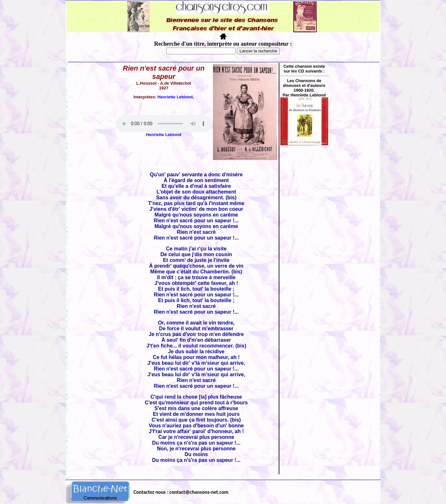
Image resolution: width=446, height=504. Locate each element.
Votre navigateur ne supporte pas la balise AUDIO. (164, 124)
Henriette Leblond (175, 97)
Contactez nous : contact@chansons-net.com (181, 492)
